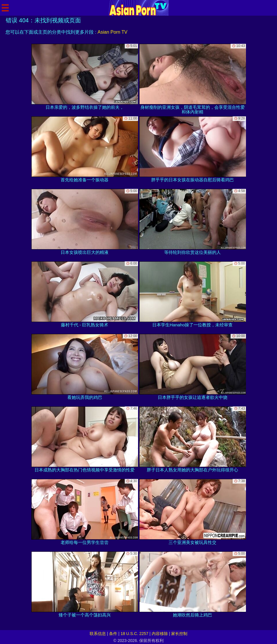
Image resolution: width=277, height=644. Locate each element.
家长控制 (179, 634)
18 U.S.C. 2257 (135, 634)
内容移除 (160, 634)
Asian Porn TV (112, 32)
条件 (113, 634)
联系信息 (98, 634)
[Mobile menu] (5, 8)
